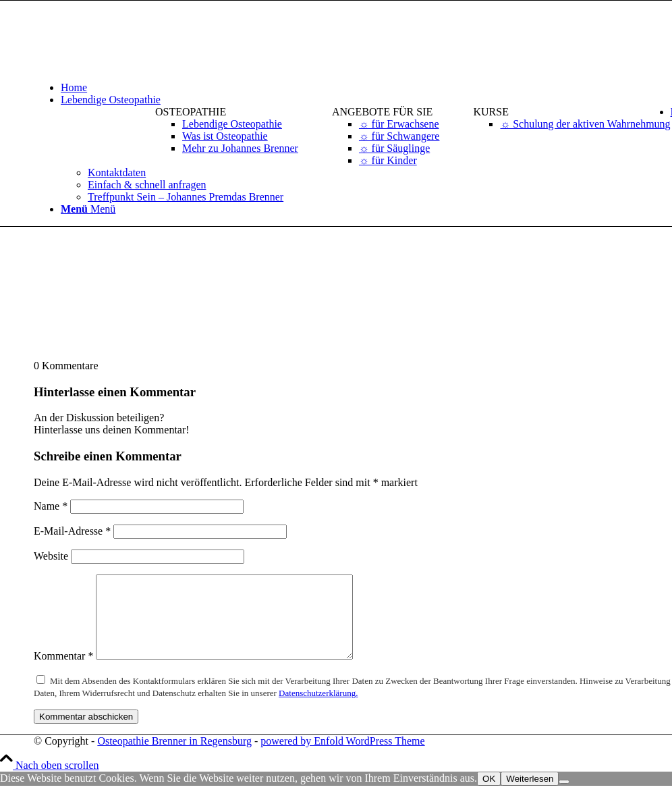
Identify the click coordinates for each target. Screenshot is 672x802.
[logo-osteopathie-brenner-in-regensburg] (135, 64)
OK (489, 795)
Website (51, 556)
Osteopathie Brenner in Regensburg (174, 757)
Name (51, 506)
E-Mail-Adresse (72, 531)
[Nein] (564, 798)
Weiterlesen (530, 795)
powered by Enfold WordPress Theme (342, 757)
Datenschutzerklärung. (318, 709)
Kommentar (63, 672)
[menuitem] (227, 130)
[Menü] (88, 209)
